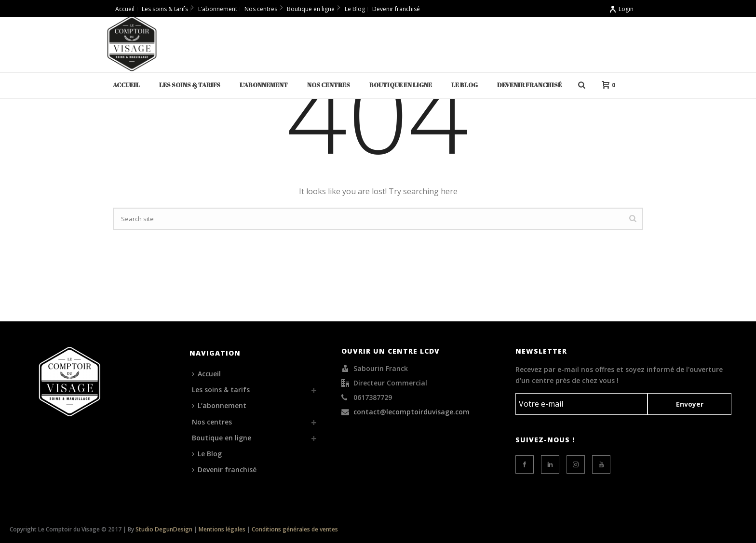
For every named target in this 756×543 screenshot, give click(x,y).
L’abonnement (264, 85)
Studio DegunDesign (164, 529)
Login (621, 9)
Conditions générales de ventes (295, 529)
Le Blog (465, 85)
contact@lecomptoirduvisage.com (412, 412)
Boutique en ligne (401, 85)
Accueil (126, 85)
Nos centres (329, 85)
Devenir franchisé (529, 85)
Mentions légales (222, 529)
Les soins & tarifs (190, 85)
